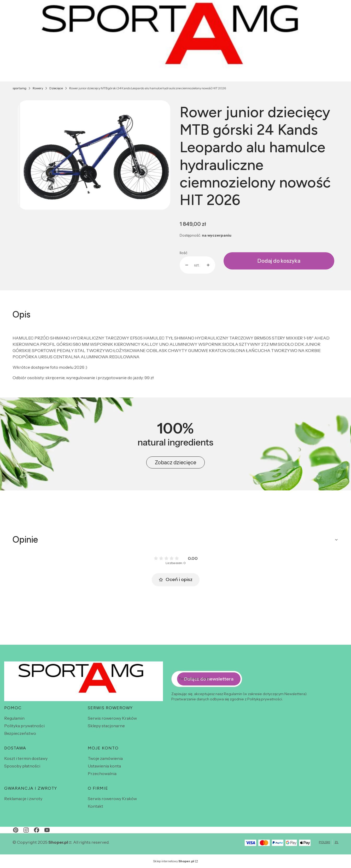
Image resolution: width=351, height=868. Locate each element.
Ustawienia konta (104, 766)
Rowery (38, 88)
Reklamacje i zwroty (23, 799)
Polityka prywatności (24, 726)
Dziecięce (56, 88)
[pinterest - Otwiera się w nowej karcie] (16, 830)
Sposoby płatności (22, 766)
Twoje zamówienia (105, 758)
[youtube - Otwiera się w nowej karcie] (47, 830)
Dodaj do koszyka (279, 261)
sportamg (19, 88)
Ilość (183, 253)
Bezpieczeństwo (20, 733)
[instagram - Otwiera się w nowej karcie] (26, 830)
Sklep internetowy (174, 861)
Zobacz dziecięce (175, 462)
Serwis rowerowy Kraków (112, 718)
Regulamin (14, 718)
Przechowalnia (102, 773)
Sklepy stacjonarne (106, 726)
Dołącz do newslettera (209, 679)
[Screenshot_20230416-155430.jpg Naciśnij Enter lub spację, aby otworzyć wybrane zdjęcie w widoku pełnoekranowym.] (94, 155)
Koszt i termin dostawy (26, 758)
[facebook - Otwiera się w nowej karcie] (37, 830)
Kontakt (95, 806)
